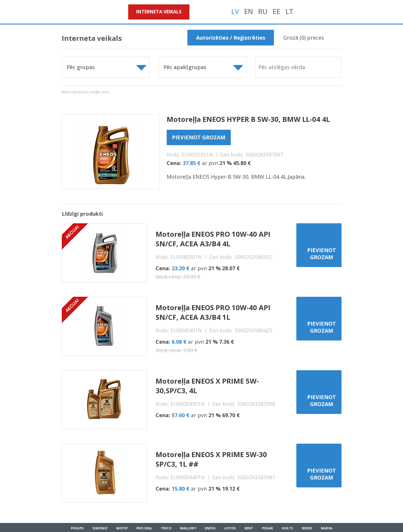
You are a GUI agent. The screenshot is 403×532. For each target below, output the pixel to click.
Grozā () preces (304, 38)
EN (249, 11)
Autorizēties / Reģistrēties (231, 38)
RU (263, 11)
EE (277, 11)
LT (290, 11)
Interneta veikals (159, 12)
